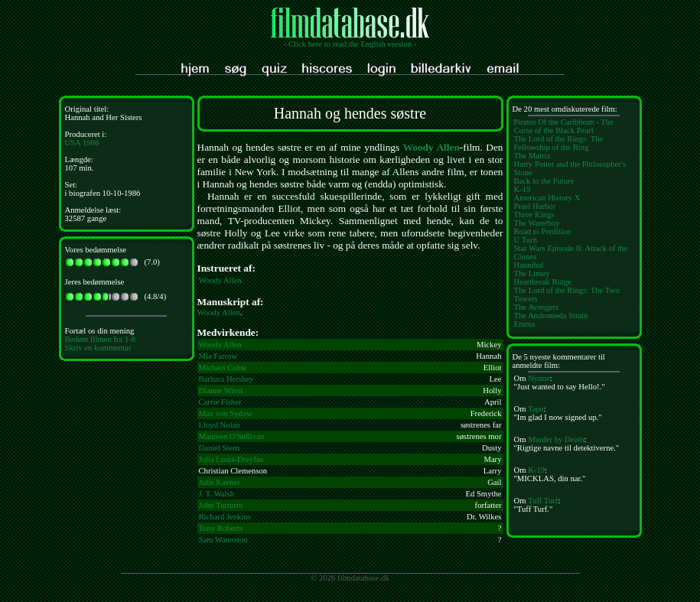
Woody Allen (431, 147)
